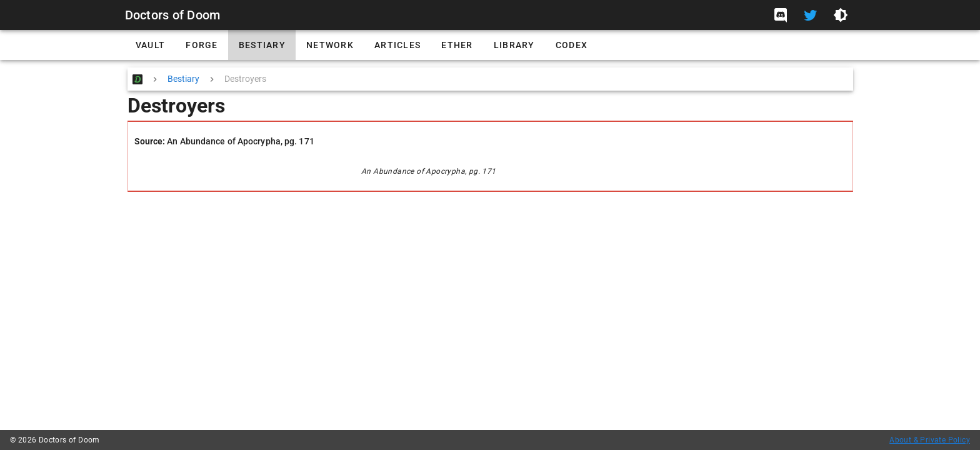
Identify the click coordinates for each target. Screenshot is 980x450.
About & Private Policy (930, 440)
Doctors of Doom (173, 15)
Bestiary (183, 79)
